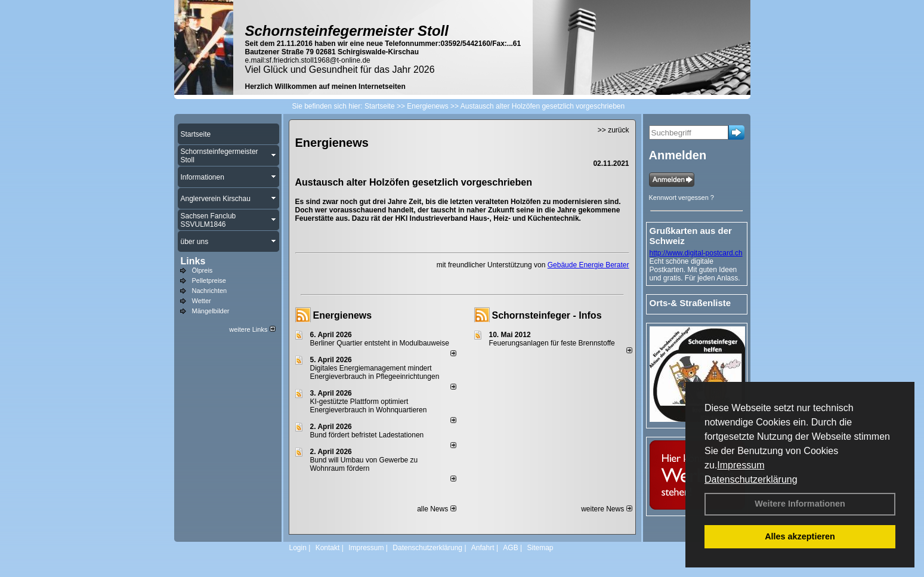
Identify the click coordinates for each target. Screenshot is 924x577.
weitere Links (252, 329)
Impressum (741, 465)
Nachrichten (210, 291)
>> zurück (614, 130)
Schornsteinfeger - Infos (547, 315)
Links (193, 261)
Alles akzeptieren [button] (800, 536)
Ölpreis (203, 270)
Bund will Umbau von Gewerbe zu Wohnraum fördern (364, 464)
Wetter (202, 301)
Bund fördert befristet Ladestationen (367, 435)
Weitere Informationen (800, 504)
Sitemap (540, 548)
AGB (510, 548)
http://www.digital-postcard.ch (696, 253)
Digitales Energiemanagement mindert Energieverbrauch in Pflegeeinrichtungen (375, 372)
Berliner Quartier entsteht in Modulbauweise (380, 343)
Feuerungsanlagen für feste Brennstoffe (552, 343)
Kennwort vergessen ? (682, 198)
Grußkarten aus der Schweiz (691, 236)
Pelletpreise (209, 280)
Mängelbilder (211, 311)
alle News (436, 509)
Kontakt (328, 548)
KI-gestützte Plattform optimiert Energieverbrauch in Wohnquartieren (369, 406)
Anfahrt (483, 548)
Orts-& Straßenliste (690, 303)
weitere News (606, 509)
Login (298, 548)
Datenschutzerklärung (751, 479)
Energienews (343, 315)
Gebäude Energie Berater (588, 265)
